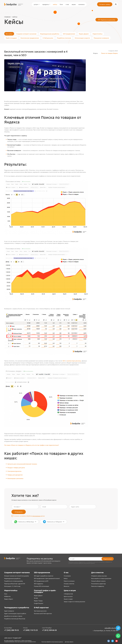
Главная (7, 17)
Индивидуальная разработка (50, 34)
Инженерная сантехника (15, 478)
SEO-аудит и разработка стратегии (44, 576)
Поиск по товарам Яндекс (108, 53)
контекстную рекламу (74, 361)
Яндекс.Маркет (9, 599)
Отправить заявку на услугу (99, 576)
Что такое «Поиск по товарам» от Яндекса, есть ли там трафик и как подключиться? (32, 445)
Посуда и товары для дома (16, 467)
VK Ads (36, 598)
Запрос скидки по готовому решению (74, 602)
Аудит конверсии (9, 611)
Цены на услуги (68, 596)
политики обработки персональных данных (84, 563)
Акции (74, 4)
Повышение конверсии (101, 38)
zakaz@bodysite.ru (111, 628)
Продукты (46, 4)
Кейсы (55, 4)
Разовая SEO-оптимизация (41, 586)
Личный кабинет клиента (98, 581)
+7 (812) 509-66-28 (49, 630)
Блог (61, 4)
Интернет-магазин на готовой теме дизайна (17, 576)
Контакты (82, 4)
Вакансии (67, 586)
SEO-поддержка (38, 584)
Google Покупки (39, 603)
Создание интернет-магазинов (26, 34)
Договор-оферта (69, 642)
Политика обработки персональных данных (52, 642)
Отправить (19, 512)
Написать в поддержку (98, 586)
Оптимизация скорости (82, 38)
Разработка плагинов (64, 38)
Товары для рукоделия (15, 475)
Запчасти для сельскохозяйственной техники (22, 464)
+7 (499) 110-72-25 (30, 630)
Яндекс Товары (38, 601)
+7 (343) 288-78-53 (12, 630)
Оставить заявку (105, 4)
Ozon (6, 594)
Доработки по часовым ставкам (13, 616)
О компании (67, 576)
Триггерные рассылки (40, 611)
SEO (64, 361)
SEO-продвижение (69, 34)
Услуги (37, 4)
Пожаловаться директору (98, 584)
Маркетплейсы (98, 34)
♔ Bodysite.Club (68, 594)
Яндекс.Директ (84, 34)
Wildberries (7, 596)
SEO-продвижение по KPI (41, 581)
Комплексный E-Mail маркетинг (43, 613)
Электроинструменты (14, 471)
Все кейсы (9, 34)
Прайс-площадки (11, 38)
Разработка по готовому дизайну (14, 581)
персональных (36, 516)
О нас (67, 4)
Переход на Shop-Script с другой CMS (15, 584)
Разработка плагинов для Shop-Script (15, 619)
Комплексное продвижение (30, 38)
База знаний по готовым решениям (101, 578)
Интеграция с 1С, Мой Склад (12, 586)
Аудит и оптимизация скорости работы (15, 613)
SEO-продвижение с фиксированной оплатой (47, 578)
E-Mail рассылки (48, 38)
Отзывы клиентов (69, 584)
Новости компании (69, 581)
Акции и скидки (68, 599)
